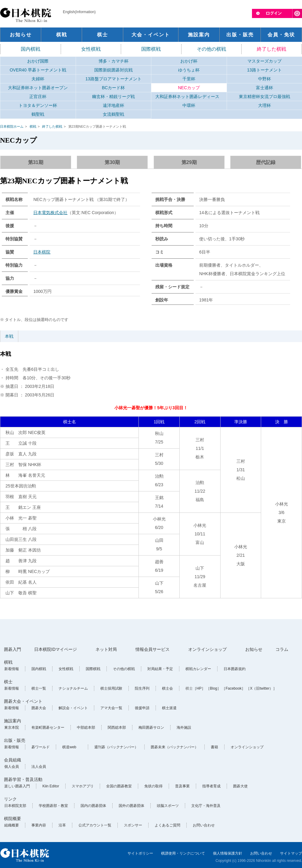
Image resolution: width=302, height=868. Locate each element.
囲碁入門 (13, 649)
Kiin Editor (51, 786)
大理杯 (264, 105)
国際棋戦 (151, 49)
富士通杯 (264, 88)
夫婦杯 (38, 79)
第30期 (112, 162)
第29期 (189, 162)
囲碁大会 (39, 708)
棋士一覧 (39, 688)
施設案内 (13, 721)
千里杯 (189, 79)
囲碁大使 (240, 786)
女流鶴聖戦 (113, 114)
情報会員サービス (153, 649)
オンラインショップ (207, 649)
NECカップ (189, 88)
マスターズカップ (264, 61)
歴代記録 (266, 162)
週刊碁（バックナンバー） (116, 747)
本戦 (9, 336)
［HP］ (199, 688)
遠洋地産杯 (113, 105)
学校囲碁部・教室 (53, 806)
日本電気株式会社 (50, 213)
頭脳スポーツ (168, 806)
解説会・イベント (73, 708)
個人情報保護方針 (228, 853)
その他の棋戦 (211, 49)
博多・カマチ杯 (113, 61)
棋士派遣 (169, 708)
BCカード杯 (113, 88)
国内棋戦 (31, 49)
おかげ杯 (189, 61)
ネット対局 (106, 649)
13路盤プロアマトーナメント (113, 79)
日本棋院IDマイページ (56, 649)
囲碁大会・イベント (23, 701)
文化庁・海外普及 (206, 806)
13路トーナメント (264, 70)
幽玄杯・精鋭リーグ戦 (113, 97)
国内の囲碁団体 (93, 806)
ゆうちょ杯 (189, 70)
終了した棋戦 (271, 49)
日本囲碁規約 (235, 669)
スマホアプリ (83, 786)
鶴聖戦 (38, 114)
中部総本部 (86, 728)
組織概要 (12, 825)
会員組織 (13, 760)
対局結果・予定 (160, 669)
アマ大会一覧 (111, 708)
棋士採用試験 (111, 688)
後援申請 (142, 708)
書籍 (214, 747)
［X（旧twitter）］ (261, 688)
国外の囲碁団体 (131, 806)
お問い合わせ (204, 825)
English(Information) (79, 12)
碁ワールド (41, 747)
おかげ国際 (38, 61)
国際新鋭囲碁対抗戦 (113, 70)
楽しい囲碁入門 (17, 786)
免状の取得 (153, 786)
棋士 (8, 682)
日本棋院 (42, 252)
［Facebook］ (234, 688)
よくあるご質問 (167, 825)
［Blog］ (214, 688)
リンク (10, 799)
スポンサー (133, 825)
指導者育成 (211, 786)
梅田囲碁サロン (151, 728)
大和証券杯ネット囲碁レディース (187, 97)
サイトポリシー (140, 853)
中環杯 (189, 105)
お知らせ (254, 649)
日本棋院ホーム (12, 126)
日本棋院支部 (15, 806)
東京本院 (12, 728)
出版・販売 (15, 740)
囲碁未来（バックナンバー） (174, 747)
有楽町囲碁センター (48, 728)
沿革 (62, 825)
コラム (282, 649)
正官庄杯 (38, 97)
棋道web (69, 747)
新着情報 (12, 669)
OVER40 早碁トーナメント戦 (38, 70)
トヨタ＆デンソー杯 (38, 105)
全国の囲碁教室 (119, 786)
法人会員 (39, 767)
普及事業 (182, 786)
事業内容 (39, 825)
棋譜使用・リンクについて (183, 853)
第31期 (36, 162)
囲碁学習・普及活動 (23, 779)
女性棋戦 (91, 49)
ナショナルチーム (73, 688)
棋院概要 (13, 819)
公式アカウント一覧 (95, 825)
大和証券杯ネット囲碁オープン (38, 88)
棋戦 (33, 126)
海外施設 (184, 728)
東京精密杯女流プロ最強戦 (264, 97)
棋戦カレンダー (198, 669)
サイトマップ (291, 853)
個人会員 (12, 767)
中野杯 (264, 79)
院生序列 (142, 688)
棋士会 (167, 688)
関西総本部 (117, 728)
